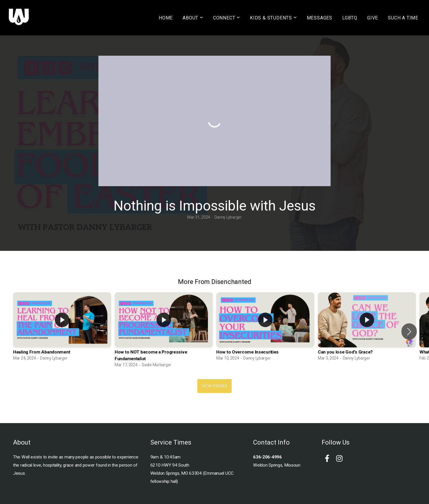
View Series (214, 386)
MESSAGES (320, 18)
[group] (62, 328)
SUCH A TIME (403, 18)
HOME (166, 18)
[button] (409, 331)
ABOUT (193, 18)
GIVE (373, 18)
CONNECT (227, 18)
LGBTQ (350, 18)
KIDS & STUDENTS (273, 18)
